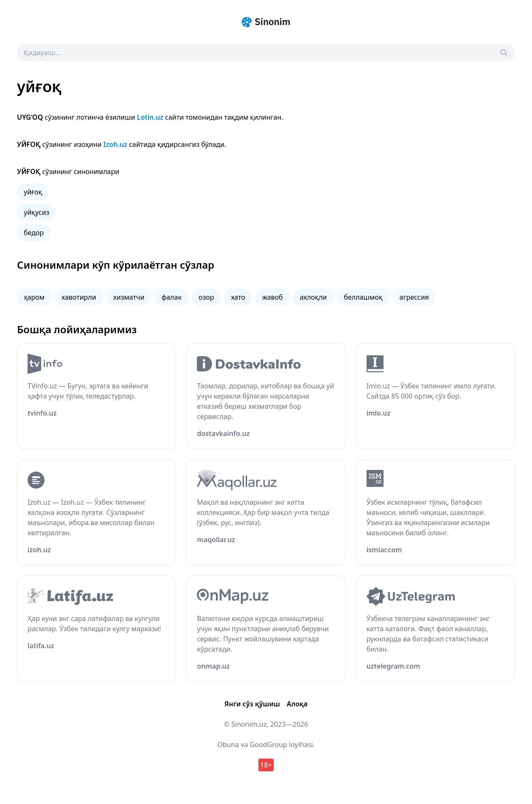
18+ (266, 765)
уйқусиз (36, 212)
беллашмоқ (363, 297)
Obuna (228, 745)
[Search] (504, 53)
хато (238, 297)
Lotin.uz (150, 117)
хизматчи (129, 297)
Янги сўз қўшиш (252, 704)
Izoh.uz (115, 144)
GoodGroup (269, 745)
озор (206, 297)
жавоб (273, 297)
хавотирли (79, 297)
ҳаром (34, 297)
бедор (34, 233)
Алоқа (297, 704)
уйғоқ (33, 192)
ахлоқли (314, 297)
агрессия (414, 297)
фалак (171, 297)
